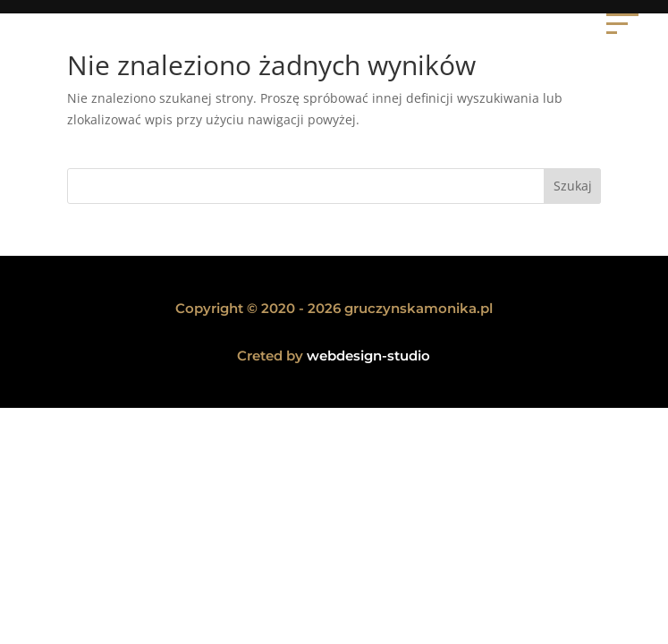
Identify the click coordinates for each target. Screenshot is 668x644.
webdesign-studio (368, 356)
